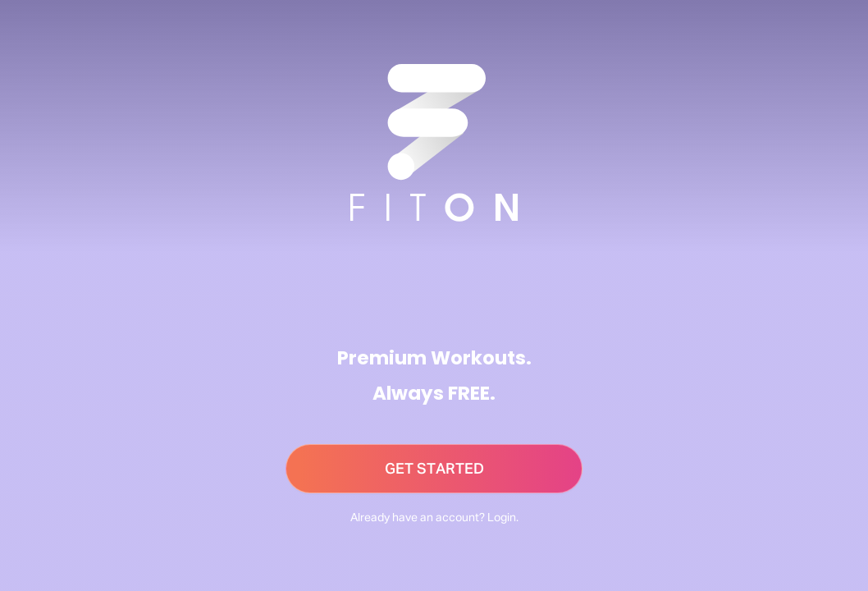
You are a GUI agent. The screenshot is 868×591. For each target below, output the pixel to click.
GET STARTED (434, 470)
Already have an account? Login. (434, 518)
